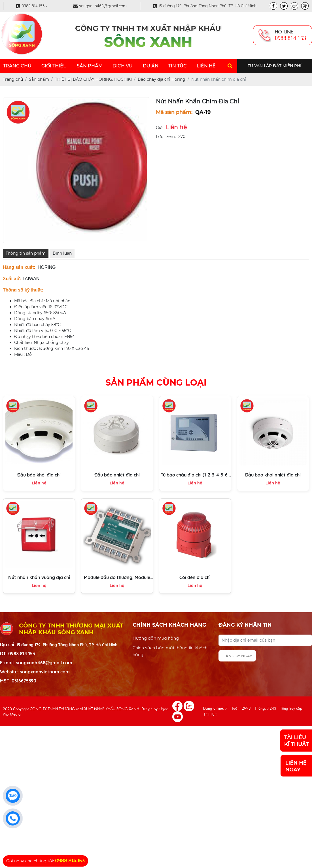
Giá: (160, 128)
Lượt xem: (166, 137)
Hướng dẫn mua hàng (156, 638)
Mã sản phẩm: (174, 112)
